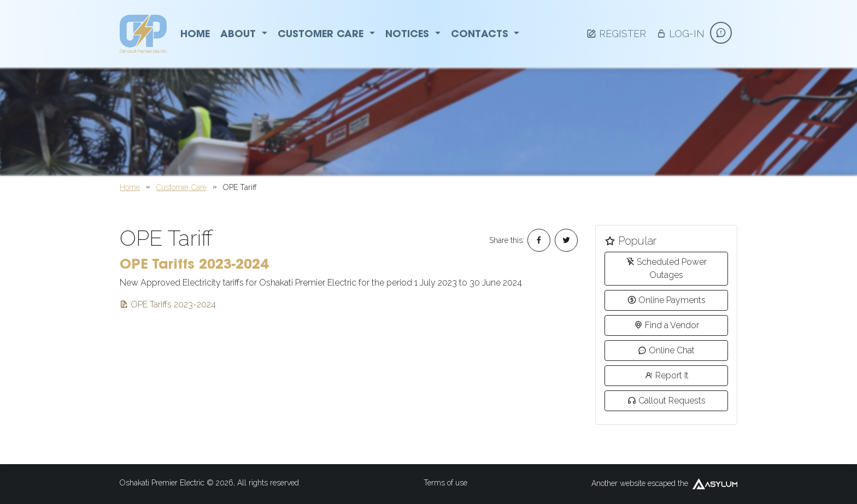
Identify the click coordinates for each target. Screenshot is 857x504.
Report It (667, 375)
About (244, 34)
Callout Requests (667, 401)
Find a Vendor (667, 325)
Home (195, 34)
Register (616, 34)
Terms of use (445, 483)
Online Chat (666, 350)
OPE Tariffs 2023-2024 (168, 304)
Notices (413, 34)
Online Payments (667, 300)
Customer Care (326, 34)
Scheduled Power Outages (666, 268)
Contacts (485, 34)
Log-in (680, 34)
